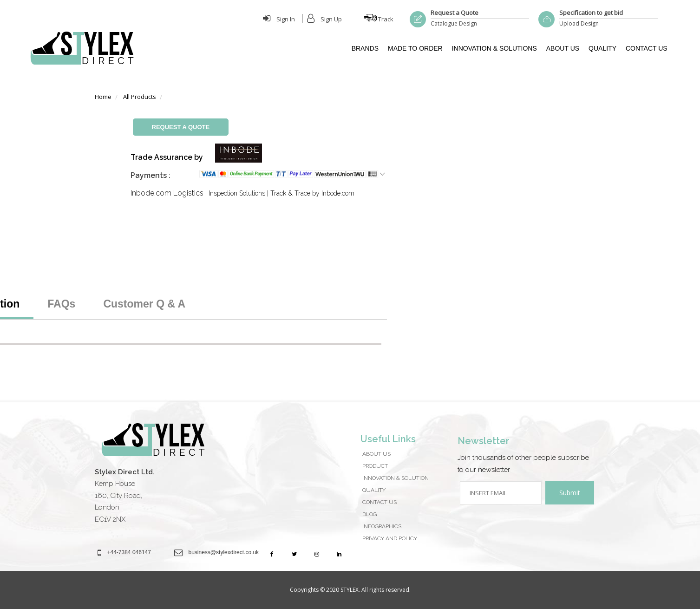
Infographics (382, 526)
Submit (570, 493)
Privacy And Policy (390, 538)
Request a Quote (455, 13)
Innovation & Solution (396, 478)
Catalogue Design (454, 23)
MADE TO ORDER (415, 48)
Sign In (279, 19)
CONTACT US (647, 48)
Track (379, 19)
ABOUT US (563, 48)
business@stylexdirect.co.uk (224, 552)
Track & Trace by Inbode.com (312, 193)
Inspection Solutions (237, 193)
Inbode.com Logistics (167, 193)
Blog (370, 514)
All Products (140, 97)
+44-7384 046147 (129, 552)
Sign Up (324, 19)
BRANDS (365, 48)
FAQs (61, 304)
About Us (376, 454)
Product (375, 466)
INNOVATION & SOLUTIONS (494, 48)
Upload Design (579, 23)
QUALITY (602, 48)
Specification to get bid (591, 13)
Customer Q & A (144, 304)
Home (103, 97)
